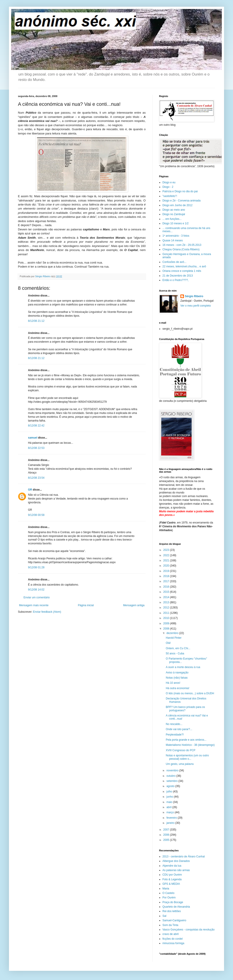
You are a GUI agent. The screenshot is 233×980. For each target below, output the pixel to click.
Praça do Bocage (173, 902)
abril (169, 807)
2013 (167, 602)
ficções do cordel (173, 939)
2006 (167, 835)
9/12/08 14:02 (36, 590)
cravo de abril (170, 934)
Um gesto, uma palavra (180, 764)
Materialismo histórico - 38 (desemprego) (190, 745)
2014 (167, 597)
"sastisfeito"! (170, 196)
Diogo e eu (169, 182)
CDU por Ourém (172, 875)
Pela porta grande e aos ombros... (186, 740)
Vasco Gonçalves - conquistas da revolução (189, 930)
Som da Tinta (170, 925)
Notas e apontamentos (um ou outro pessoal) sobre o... (187, 757)
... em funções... (172, 219)
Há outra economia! (178, 688)
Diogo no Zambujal (174, 214)
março (171, 812)
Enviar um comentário (37, 597)
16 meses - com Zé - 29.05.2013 (182, 245)
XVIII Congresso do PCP (181, 750)
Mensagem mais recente (34, 605)
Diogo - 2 (168, 187)
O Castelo (168, 893)
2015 (167, 592)
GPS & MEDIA (171, 884)
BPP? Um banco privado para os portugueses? (185, 709)
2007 (167, 830)
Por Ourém (169, 898)
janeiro (171, 823)
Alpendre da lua (172, 866)
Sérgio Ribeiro (194, 296)
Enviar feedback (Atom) (47, 612)
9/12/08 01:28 (36, 567)
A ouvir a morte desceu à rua (183, 667)
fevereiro (172, 818)
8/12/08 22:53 (36, 448)
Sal (164, 916)
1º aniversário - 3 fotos (176, 236)
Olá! (168, 643)
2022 (167, 555)
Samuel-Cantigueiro (174, 920)
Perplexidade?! (175, 735)
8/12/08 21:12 (36, 321)
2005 (167, 840)
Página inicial (86, 605)
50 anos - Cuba (175, 653)
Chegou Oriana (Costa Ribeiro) (181, 249)
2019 (167, 571)
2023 (167, 550)
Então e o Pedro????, (176, 280)
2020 (167, 566)
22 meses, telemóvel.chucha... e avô (184, 266)
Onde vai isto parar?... (179, 729)
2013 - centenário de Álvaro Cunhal (184, 857)
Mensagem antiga (134, 605)
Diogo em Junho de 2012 (177, 205)
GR (30, 490)
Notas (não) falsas (177, 678)
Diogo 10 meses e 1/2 (176, 223)
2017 (167, 581)
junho (170, 797)
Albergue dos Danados (176, 861)
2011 (167, 613)
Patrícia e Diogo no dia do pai (180, 191)
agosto (171, 786)
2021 (167, 560)
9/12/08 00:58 (36, 515)
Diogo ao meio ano (174, 210)
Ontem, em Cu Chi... (178, 648)
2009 (167, 623)
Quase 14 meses (173, 240)
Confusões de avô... (174, 262)
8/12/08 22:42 (36, 426)
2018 (167, 576)
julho (170, 792)
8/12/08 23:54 (36, 478)
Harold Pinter (174, 638)
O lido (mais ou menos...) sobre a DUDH (190, 693)
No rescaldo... (174, 724)
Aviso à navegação (177, 673)
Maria (166, 889)
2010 (167, 618)
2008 (167, 629)
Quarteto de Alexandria (176, 907)
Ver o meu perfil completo (196, 306)
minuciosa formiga (173, 943)
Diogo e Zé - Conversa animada (181, 201)
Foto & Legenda (172, 879)
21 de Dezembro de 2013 (178, 276)
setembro (172, 781)
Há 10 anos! (173, 683)
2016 (167, 587)
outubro (171, 776)
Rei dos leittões (172, 911)
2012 (167, 608)
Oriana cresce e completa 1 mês (182, 271)
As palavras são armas (176, 870)
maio (170, 802)
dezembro (173, 633)
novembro (173, 770)
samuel (33, 438)
